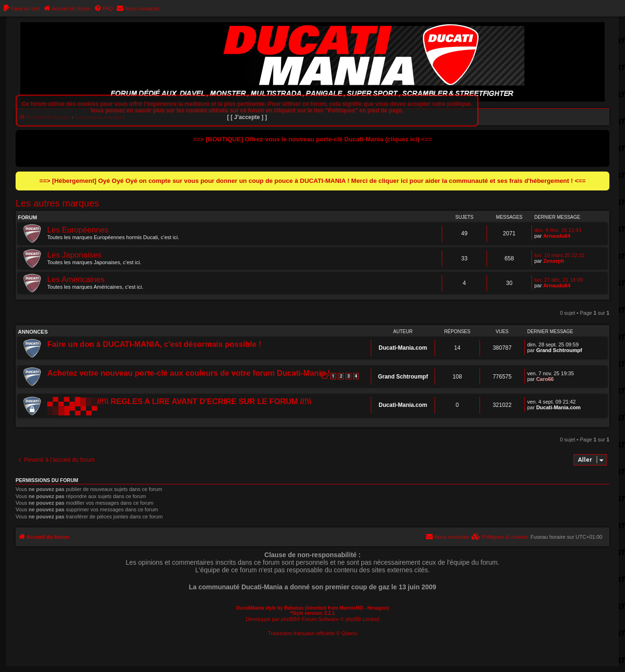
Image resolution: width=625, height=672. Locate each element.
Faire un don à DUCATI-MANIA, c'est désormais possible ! (154, 344)
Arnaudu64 (557, 236)
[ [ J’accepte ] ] (247, 117)
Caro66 (545, 379)
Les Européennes (78, 230)
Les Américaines (76, 279)
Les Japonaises (74, 255)
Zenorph (554, 261)
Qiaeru (349, 633)
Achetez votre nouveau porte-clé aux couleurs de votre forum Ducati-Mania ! (189, 373)
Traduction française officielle (301, 633)
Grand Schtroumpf (559, 350)
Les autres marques (57, 203)
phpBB (289, 619)
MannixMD (351, 608)
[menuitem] (21, 9)
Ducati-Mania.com (403, 348)
